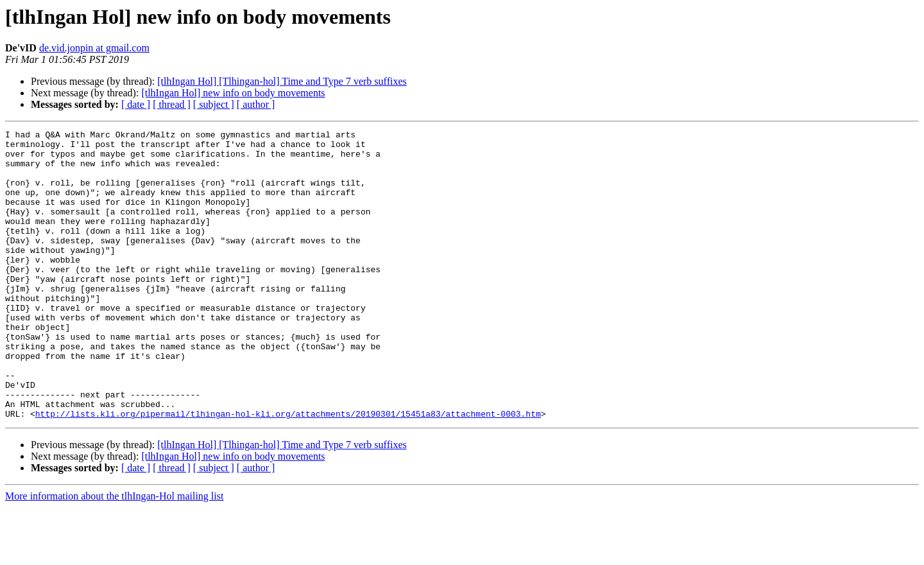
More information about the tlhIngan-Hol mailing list (114, 554)
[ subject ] (214, 104)
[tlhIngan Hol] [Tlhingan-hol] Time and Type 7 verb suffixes (282, 81)
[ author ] (256, 104)
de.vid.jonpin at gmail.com (94, 48)
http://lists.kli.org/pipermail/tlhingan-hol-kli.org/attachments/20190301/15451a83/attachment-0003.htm (288, 471)
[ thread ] (172, 104)
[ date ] (136, 104)
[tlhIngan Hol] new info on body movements (233, 93)
